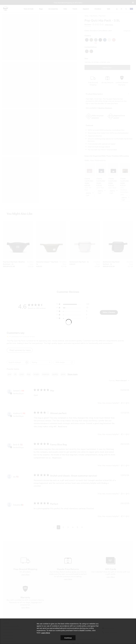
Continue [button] (68, 638)
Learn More (46, 633)
